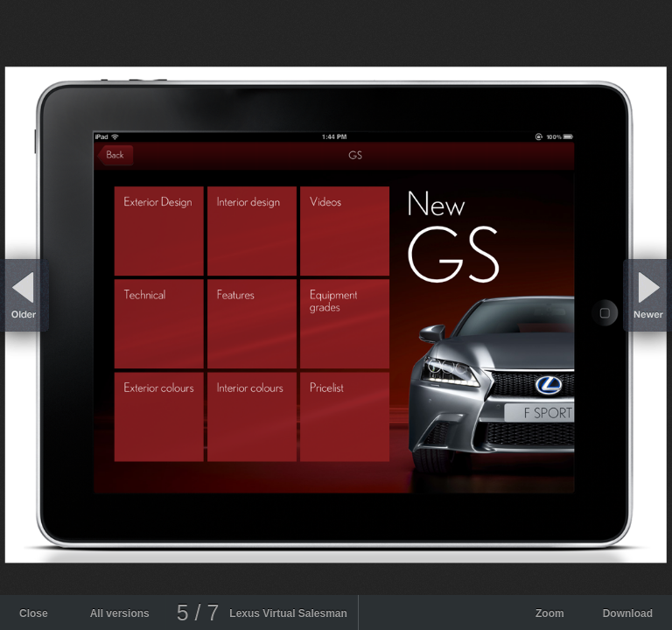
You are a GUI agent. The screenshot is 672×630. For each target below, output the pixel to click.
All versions (120, 613)
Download (628, 613)
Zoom (550, 613)
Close (34, 613)
